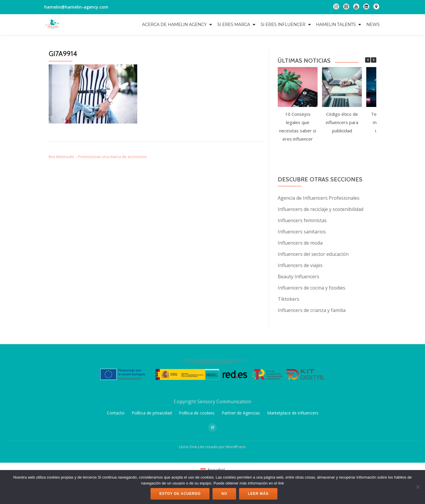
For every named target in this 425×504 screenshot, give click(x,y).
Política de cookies (197, 454)
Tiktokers (288, 299)
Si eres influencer (283, 25)
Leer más (258, 494)
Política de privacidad (152, 454)
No (224, 494)
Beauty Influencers (299, 277)
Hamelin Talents (336, 25)
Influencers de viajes (300, 265)
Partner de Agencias (241, 454)
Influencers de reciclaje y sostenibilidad (321, 209)
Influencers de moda (300, 243)
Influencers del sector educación (313, 254)
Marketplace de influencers (293, 454)
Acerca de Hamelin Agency (174, 25)
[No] (418, 487)
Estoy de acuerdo (180, 494)
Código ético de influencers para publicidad (342, 122)
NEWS (373, 25)
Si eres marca (234, 25)
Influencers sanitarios (302, 232)
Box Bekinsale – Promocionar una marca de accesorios (98, 157)
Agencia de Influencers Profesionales (319, 198)
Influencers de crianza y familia (312, 310)
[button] (374, 60)
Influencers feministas (302, 220)
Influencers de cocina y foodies (312, 288)
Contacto (116, 454)
